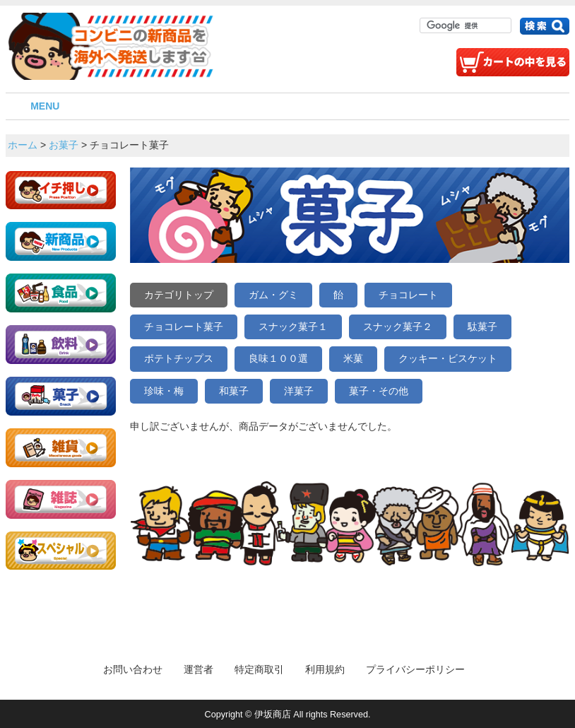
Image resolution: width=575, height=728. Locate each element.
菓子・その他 (379, 391)
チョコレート (408, 295)
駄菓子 (482, 327)
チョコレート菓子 (184, 327)
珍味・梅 (164, 391)
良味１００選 (278, 358)
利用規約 (325, 669)
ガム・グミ (273, 295)
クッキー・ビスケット (448, 358)
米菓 (353, 358)
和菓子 (234, 391)
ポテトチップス (179, 358)
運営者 (198, 669)
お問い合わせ (133, 669)
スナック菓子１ (293, 327)
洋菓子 (299, 391)
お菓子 (64, 145)
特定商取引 (259, 669)
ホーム (23, 145)
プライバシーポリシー (415, 669)
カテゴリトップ (179, 295)
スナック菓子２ (398, 327)
